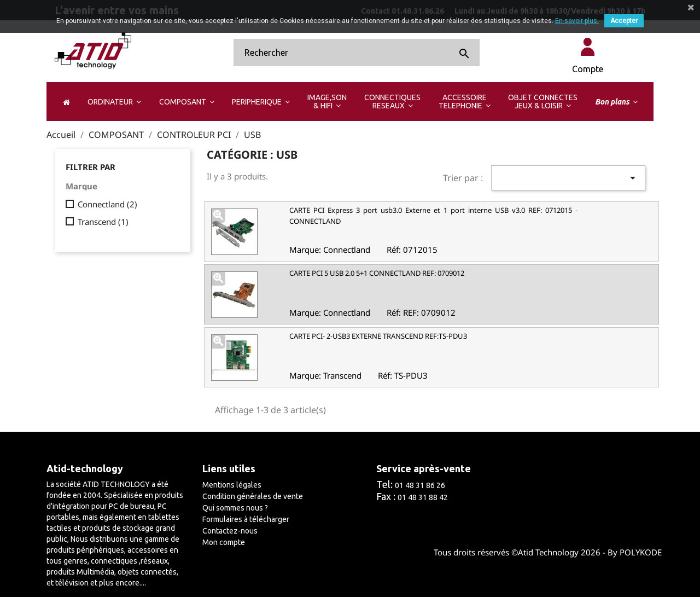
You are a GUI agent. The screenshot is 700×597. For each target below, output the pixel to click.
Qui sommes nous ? (235, 508)
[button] (114, 102)
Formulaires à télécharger (246, 519)
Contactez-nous (230, 531)
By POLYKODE (635, 552)
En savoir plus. (577, 21)
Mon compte (224, 542)
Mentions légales (232, 485)
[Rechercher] (357, 53)
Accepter (624, 21)
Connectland (107, 204)
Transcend (103, 222)
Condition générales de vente (253, 496)
